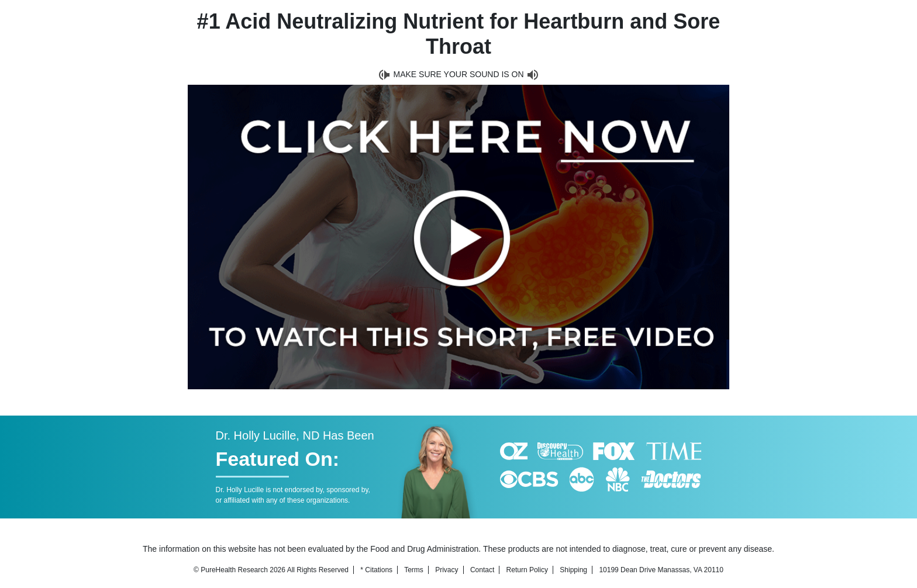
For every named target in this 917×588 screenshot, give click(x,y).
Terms (414, 570)
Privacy (447, 570)
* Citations (376, 570)
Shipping (573, 570)
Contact (482, 570)
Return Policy (527, 570)
